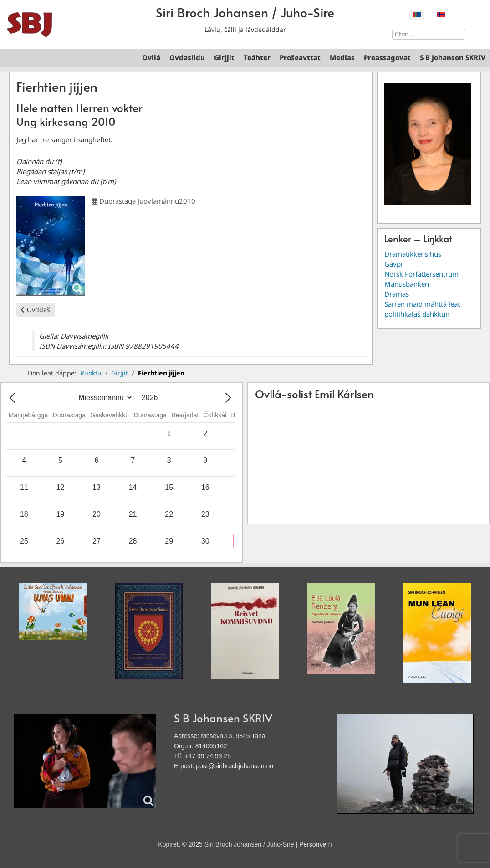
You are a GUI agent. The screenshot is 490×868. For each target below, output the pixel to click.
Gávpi (393, 264)
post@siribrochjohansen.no (235, 766)
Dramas (397, 294)
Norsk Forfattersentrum (421, 274)
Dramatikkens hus (413, 254)
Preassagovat (387, 57)
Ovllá (151, 57)
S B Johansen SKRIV (453, 57)
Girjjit (224, 57)
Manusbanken (407, 284)
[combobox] (429, 34)
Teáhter (257, 57)
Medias (342, 57)
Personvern (316, 844)
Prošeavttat (300, 57)
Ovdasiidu (187, 57)
